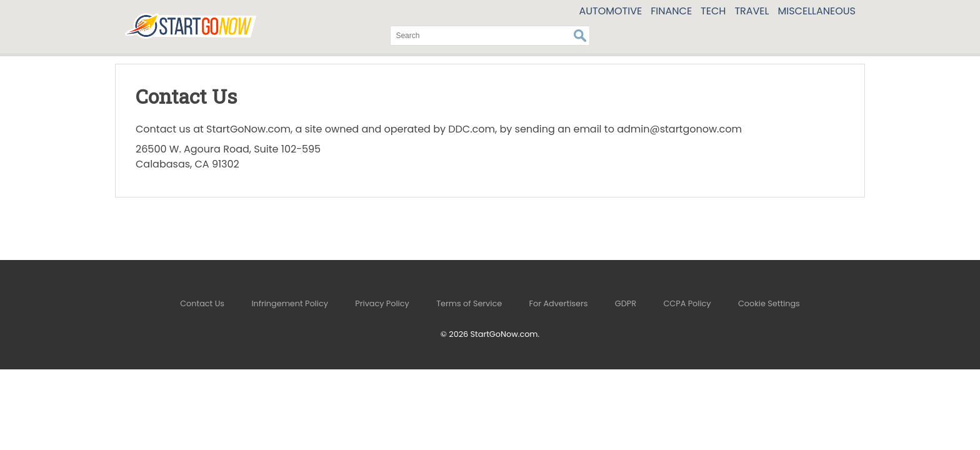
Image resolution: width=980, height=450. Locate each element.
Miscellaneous (817, 11)
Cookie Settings (769, 303)
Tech (713, 11)
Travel (752, 11)
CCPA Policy (687, 303)
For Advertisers (559, 303)
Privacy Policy (382, 303)
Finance (671, 11)
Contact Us (202, 303)
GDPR (626, 303)
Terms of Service (469, 303)
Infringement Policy (290, 303)
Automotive (610, 11)
